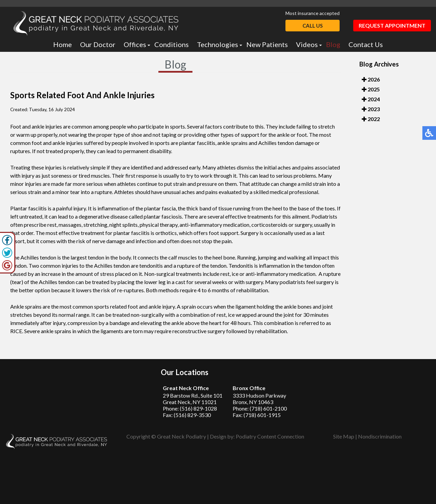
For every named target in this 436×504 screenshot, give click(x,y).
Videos (307, 44)
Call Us (313, 26)
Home (63, 44)
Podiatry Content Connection (270, 436)
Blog (333, 44)
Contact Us (366, 44)
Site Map (344, 436)
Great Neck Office (186, 388)
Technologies (217, 44)
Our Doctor (98, 44)
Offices (135, 44)
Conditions (172, 44)
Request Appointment (392, 25)
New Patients (267, 44)
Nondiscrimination (380, 436)
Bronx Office (249, 388)
